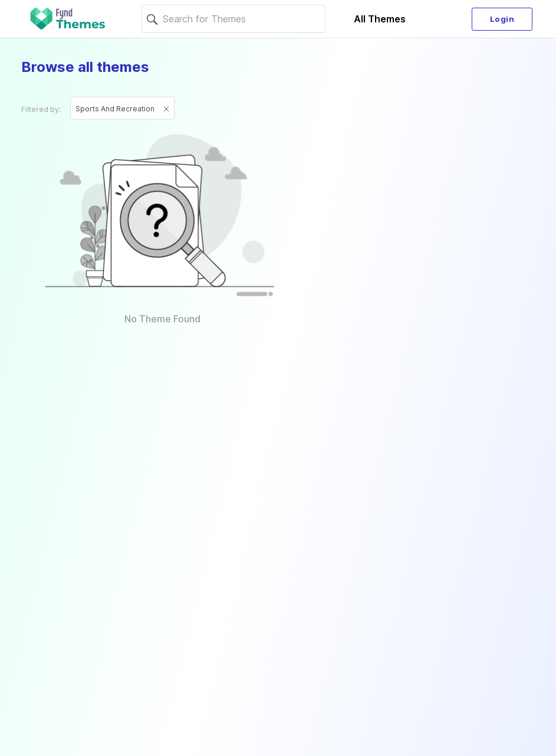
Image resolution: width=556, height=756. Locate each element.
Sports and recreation (122, 109)
